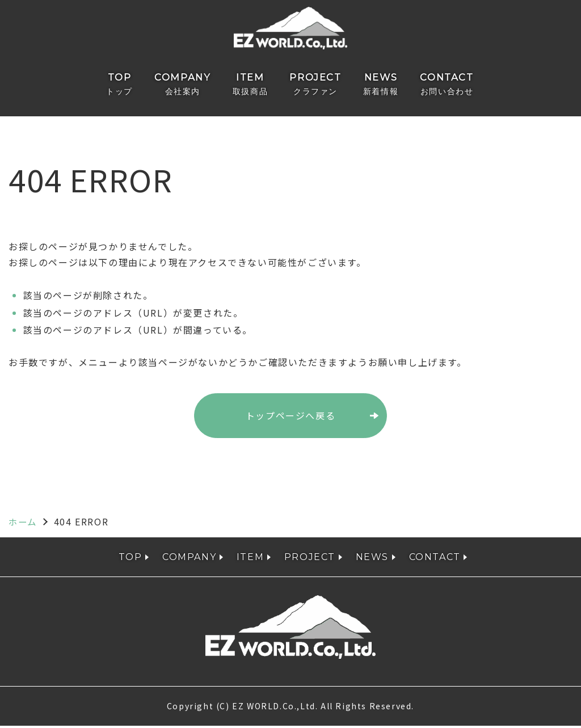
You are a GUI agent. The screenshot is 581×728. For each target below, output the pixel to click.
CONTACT (437, 85)
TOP (131, 85)
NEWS (374, 85)
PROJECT (313, 85)
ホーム (24, 523)
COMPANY (189, 85)
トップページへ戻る (290, 418)
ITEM (252, 85)
